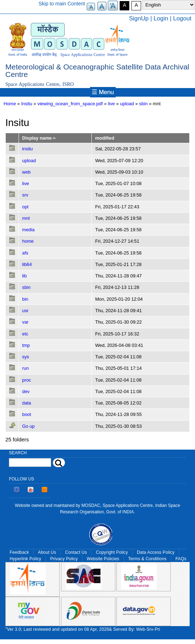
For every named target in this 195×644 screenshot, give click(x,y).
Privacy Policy (64, 559)
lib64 (27, 264)
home (28, 241)
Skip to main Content (62, 4)
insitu (27, 149)
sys (26, 357)
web (26, 172)
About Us (47, 552)
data (27, 403)
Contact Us (76, 552)
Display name (39, 138)
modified (104, 138)
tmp (26, 345)
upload (127, 104)
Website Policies (103, 559)
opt (25, 207)
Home (10, 104)
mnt (26, 218)
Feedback (19, 552)
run (26, 368)
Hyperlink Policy (25, 559)
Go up (28, 426)
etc (25, 334)
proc (27, 380)
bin (25, 299)
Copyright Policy (112, 552)
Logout (182, 18)
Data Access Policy (156, 552)
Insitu (27, 104)
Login (161, 18)
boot (27, 414)
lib (24, 276)
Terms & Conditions (147, 559)
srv (25, 195)
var (25, 322)
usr (25, 311)
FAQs (181, 559)
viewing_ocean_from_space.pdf (70, 104)
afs (25, 253)
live (111, 104)
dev (26, 391)
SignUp (139, 18)
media (28, 230)
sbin (144, 104)
